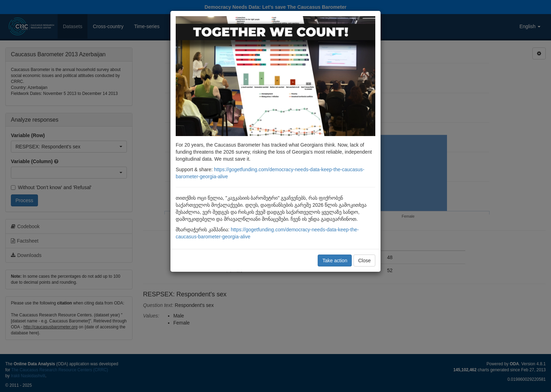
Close (364, 261)
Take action (335, 261)
